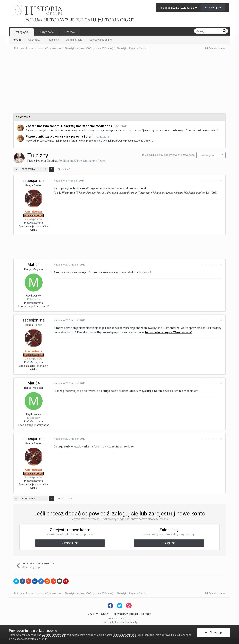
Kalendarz (34, 40)
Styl (105, 614)
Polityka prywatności (125, 614)
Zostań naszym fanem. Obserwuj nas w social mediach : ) (69, 126)
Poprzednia (28, 169)
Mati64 (34, 265)
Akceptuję (214, 633)
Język (93, 614)
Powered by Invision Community (120, 622)
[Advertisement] (120, 83)
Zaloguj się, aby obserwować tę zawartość (170, 155)
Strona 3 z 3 (65, 169)
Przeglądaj (22, 32)
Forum (17, 40)
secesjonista (33, 181)
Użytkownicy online (100, 40)
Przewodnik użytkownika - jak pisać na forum (59, 136)
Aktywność (47, 32)
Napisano (69, 181)
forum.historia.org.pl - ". (169, 332)
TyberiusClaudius (46, 161)
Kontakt (146, 614)
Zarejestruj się (213, 7)
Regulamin (53, 40)
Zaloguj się (169, 543)
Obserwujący (207, 155)
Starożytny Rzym (94, 161)
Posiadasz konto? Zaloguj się (178, 8)
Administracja (74, 40)
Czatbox (70, 32)
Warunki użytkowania (54, 635)
